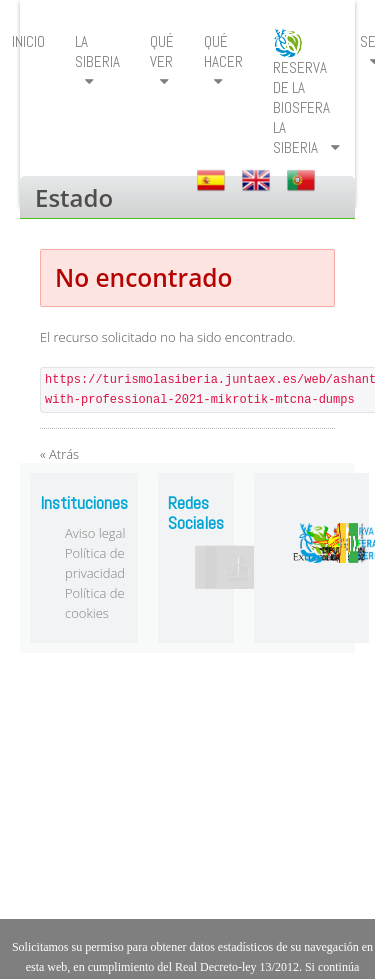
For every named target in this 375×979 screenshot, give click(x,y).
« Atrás (59, 454)
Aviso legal (95, 533)
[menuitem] (97, 62)
